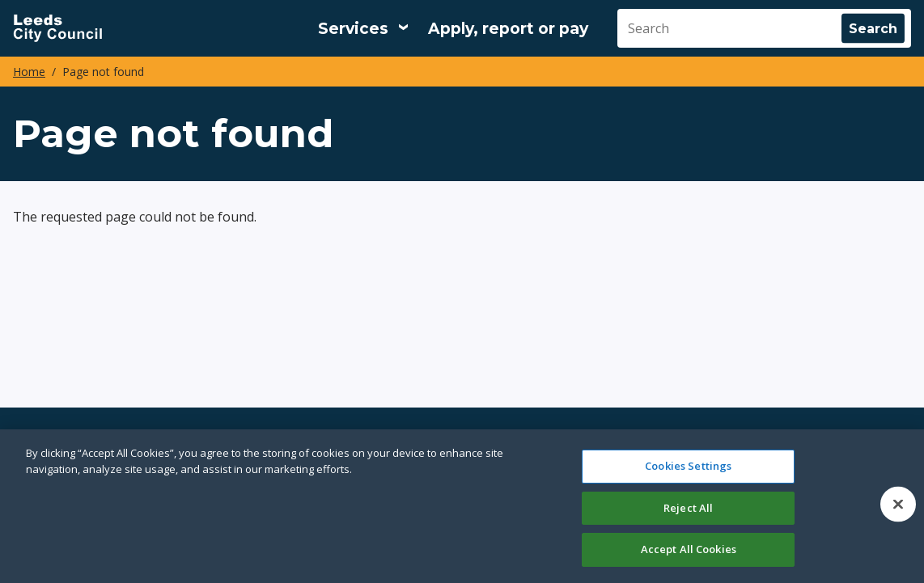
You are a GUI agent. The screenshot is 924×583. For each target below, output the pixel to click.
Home (29, 72)
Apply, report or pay (508, 29)
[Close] (898, 505)
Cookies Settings (688, 466)
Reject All (688, 508)
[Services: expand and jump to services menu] (363, 28)
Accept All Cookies (689, 549)
